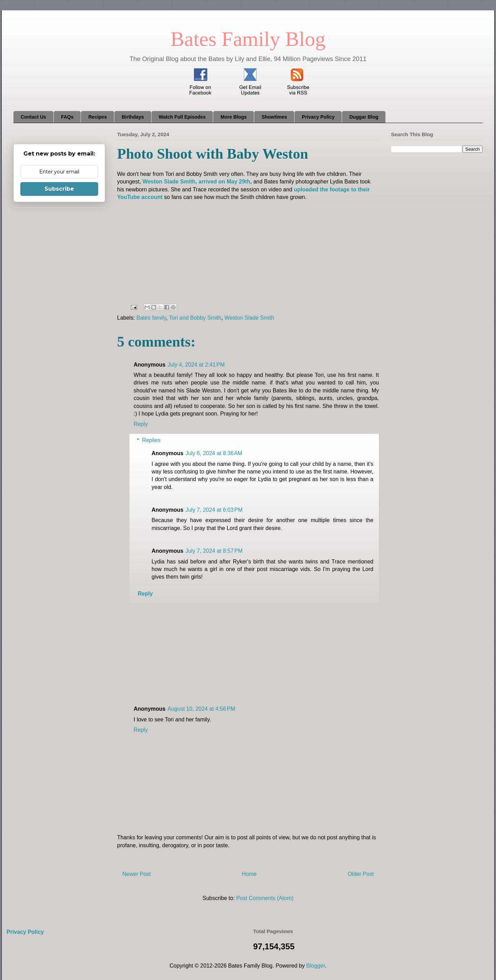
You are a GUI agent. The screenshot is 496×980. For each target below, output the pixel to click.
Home (249, 874)
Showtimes (274, 117)
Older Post (361, 874)
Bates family (151, 318)
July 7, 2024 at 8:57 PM (214, 551)
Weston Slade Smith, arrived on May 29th (197, 182)
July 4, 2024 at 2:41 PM (196, 365)
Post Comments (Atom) (265, 898)
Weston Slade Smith (250, 318)
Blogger (316, 966)
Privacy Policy (318, 117)
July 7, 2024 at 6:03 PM (214, 510)
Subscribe (59, 189)
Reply (141, 424)
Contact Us (33, 117)
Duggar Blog (364, 117)
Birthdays (133, 117)
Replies (151, 440)
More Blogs (234, 117)
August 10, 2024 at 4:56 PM (201, 709)
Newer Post (137, 874)
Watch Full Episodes (182, 117)
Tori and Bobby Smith (195, 318)
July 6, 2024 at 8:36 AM (214, 453)
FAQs (67, 117)
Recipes (97, 117)
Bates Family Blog (248, 39)
